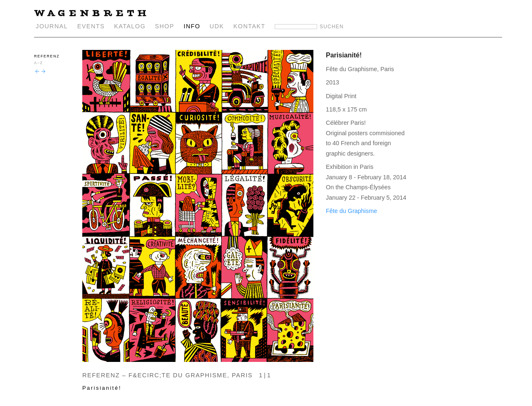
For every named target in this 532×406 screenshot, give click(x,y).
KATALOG (130, 26)
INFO (192, 26)
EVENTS (91, 26)
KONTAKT (250, 26)
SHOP (165, 26)
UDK (217, 26)
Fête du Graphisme (351, 211)
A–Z (38, 63)
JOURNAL (52, 26)
